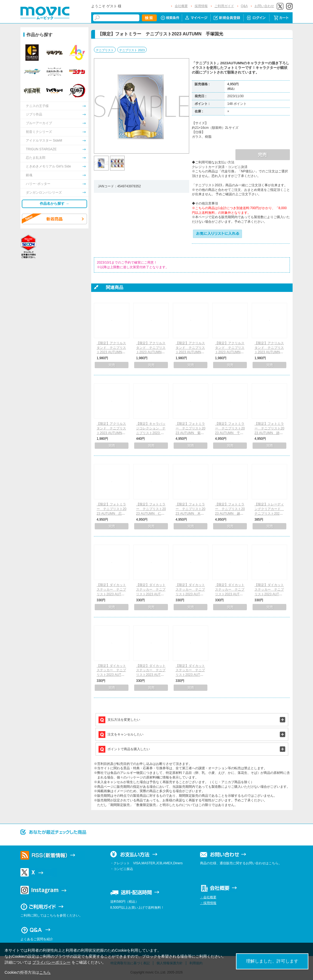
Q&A (244, 6)
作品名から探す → (54, 204)
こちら (45, 972)
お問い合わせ (264, 6)
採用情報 (201, 6)
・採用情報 (208, 903)
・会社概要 (208, 897)
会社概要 (181, 6)
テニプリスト (105, 50)
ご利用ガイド (224, 6)
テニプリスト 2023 (132, 50)
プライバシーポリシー (51, 962)
